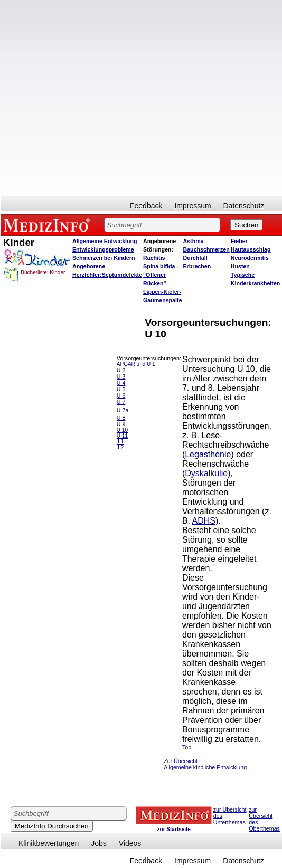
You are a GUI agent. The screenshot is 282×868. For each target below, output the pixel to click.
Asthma (194, 241)
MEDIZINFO (49, 225)
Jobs (99, 843)
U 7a (123, 410)
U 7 (121, 402)
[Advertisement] (121, 98)
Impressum (192, 206)
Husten (240, 266)
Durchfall (195, 258)
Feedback (146, 206)
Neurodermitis (250, 258)
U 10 (122, 430)
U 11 (122, 436)
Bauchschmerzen (206, 249)
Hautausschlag (251, 249)
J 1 (120, 442)
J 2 (120, 447)
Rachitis (154, 258)
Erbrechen (197, 266)
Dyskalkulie (206, 473)
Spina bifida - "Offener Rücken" (161, 275)
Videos (130, 843)
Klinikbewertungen (49, 843)
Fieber (239, 241)
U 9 (121, 424)
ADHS (204, 521)
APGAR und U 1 (136, 364)
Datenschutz (244, 206)
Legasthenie (208, 454)
